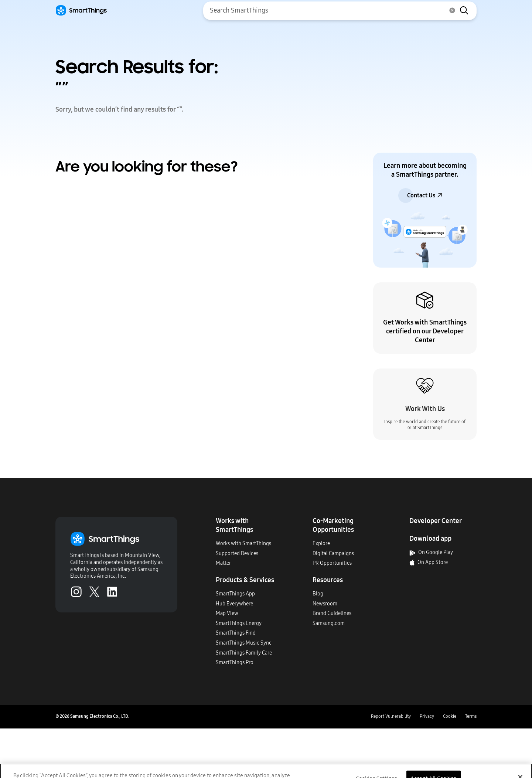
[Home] (81, 11)
